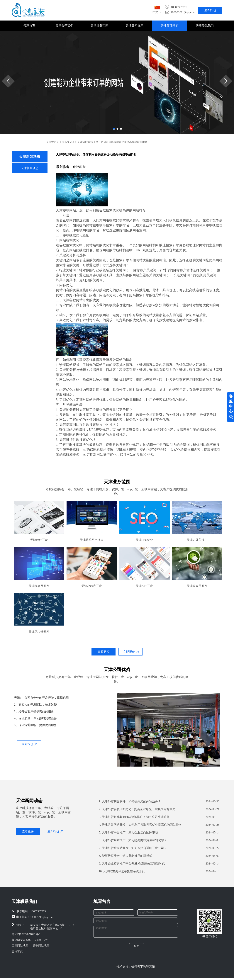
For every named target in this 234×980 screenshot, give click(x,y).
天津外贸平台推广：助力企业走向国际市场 (128, 833)
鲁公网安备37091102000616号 (30, 940)
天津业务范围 (99, 26)
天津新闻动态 (170, 26)
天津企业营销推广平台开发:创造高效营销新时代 (132, 864)
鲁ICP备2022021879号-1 (26, 934)
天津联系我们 (205, 26)
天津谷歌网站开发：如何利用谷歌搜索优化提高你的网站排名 (140, 825)
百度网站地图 (20, 946)
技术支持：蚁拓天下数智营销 (136, 969)
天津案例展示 (135, 26)
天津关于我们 (64, 26)
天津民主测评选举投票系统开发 (122, 871)
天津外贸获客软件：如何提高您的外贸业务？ (130, 801)
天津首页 (29, 26)
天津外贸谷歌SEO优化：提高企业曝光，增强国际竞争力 (137, 809)
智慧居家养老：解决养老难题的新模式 (125, 856)
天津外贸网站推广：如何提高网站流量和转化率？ (133, 840)
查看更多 (104, 652)
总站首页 (17, 951)
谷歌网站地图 (41, 946)
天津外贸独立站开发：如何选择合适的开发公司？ (133, 848)
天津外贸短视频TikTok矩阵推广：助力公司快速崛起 (134, 817)
